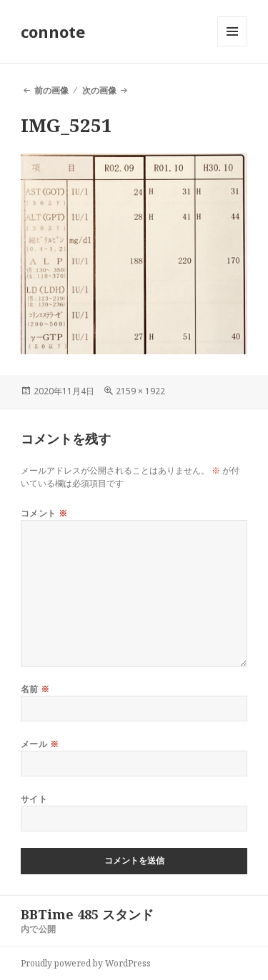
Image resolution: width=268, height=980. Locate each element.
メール (40, 744)
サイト (34, 799)
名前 (35, 689)
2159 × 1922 (140, 391)
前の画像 (51, 90)
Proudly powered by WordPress (86, 963)
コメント (44, 513)
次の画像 (99, 90)
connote (53, 31)
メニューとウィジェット (232, 46)
